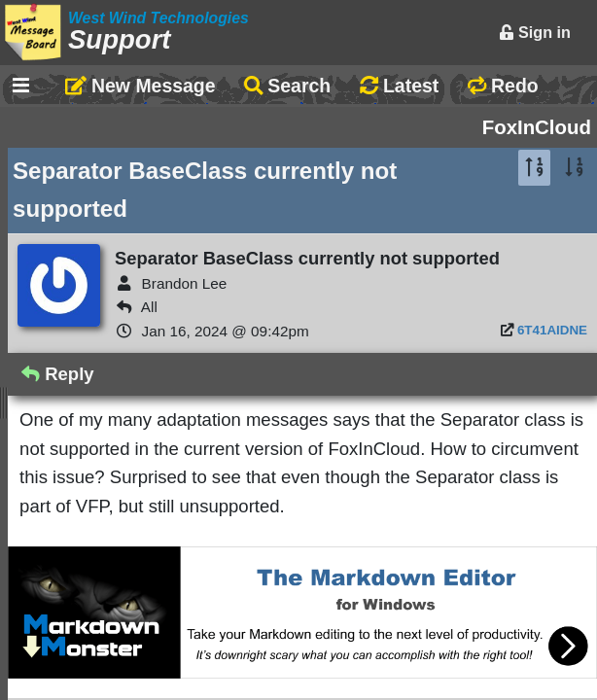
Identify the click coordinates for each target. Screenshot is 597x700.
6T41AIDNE (552, 330)
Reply (58, 374)
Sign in (535, 32)
